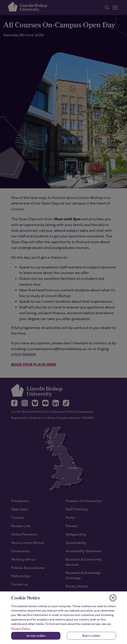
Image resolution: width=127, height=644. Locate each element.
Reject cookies (91, 636)
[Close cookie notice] (113, 598)
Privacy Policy (20, 628)
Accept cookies (36, 636)
